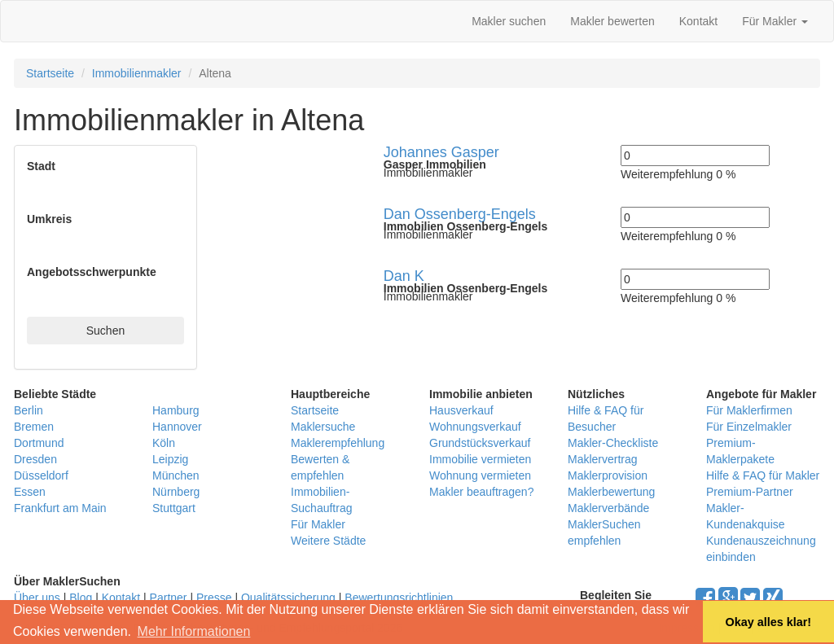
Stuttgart (174, 508)
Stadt (41, 166)
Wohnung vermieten (480, 475)
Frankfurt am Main (60, 508)
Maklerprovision (608, 475)
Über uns (37, 598)
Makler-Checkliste (613, 443)
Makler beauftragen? (481, 492)
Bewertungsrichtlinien (399, 598)
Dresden (35, 459)
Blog (81, 598)
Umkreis (49, 219)
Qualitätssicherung (288, 598)
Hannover (177, 427)
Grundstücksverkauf (480, 443)
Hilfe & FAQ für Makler (763, 475)
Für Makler (775, 21)
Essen (30, 492)
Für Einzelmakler (749, 427)
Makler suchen (509, 21)
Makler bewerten (612, 21)
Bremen (34, 427)
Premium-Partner (750, 492)
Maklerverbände (608, 508)
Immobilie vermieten (480, 459)
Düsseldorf (41, 475)
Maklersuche (323, 427)
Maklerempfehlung (338, 443)
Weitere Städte (328, 541)
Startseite (50, 73)
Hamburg (176, 410)
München (176, 475)
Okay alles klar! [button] (768, 622)
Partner (169, 598)
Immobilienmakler (137, 73)
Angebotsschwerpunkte (92, 272)
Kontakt (698, 21)
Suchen (105, 331)
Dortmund (39, 443)
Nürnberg (176, 492)
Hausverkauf (461, 410)
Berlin (29, 410)
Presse (214, 598)
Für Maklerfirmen (749, 410)
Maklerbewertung (611, 492)
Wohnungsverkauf (475, 427)
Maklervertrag (603, 459)
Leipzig (170, 459)
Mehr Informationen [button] (194, 631)
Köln (164, 443)
